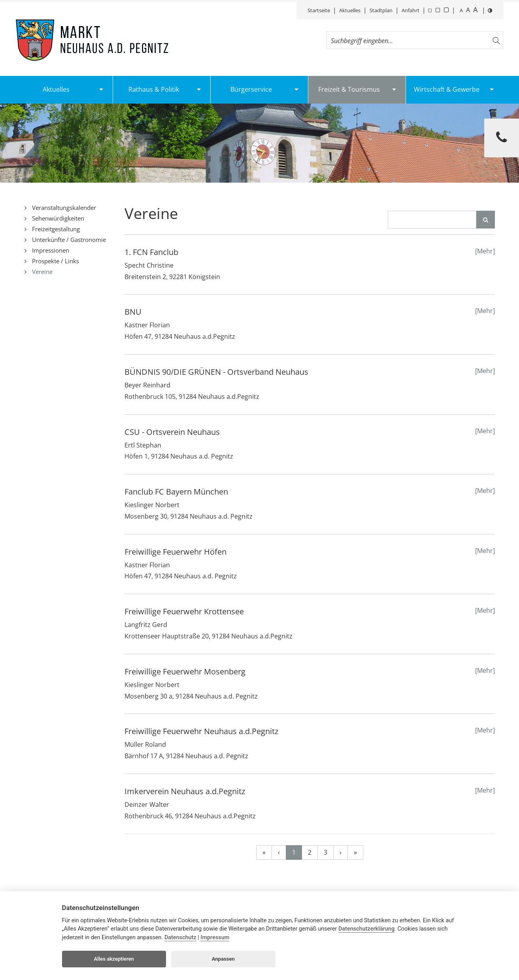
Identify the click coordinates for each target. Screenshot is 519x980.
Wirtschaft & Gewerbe (447, 89)
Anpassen (223, 959)
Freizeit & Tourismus (349, 89)
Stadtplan (381, 10)
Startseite (319, 10)
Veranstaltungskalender (63, 208)
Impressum (215, 938)
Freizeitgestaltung (55, 229)
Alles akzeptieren (114, 959)
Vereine (42, 272)
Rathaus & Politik (154, 89)
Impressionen (50, 250)
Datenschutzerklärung (366, 929)
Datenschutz (180, 938)
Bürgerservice (251, 89)
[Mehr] (485, 251)
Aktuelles (350, 10)
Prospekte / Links (55, 261)
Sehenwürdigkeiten (57, 218)
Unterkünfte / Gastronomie (68, 240)
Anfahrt (410, 10)
